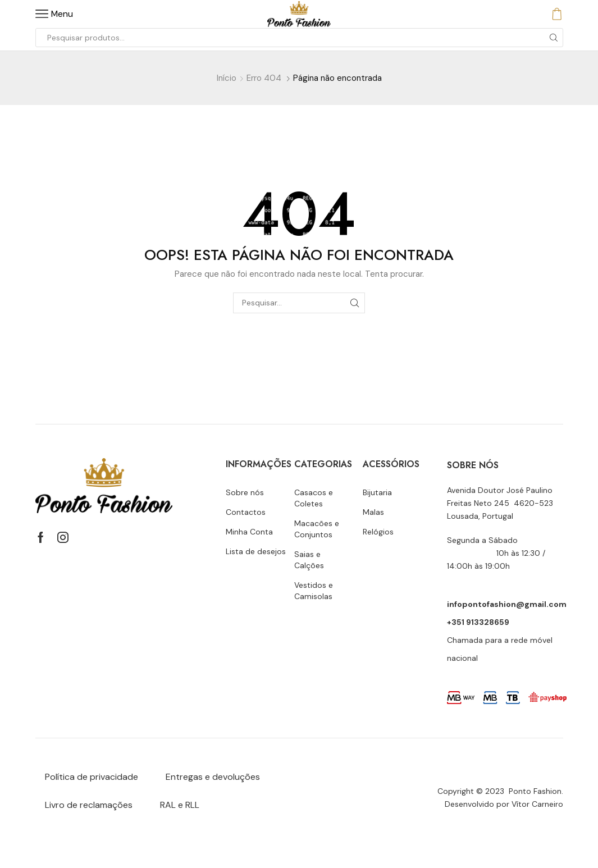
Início (227, 78)
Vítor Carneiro (537, 804)
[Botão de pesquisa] (554, 38)
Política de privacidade (92, 777)
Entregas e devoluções (213, 777)
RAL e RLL (180, 805)
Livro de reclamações (89, 805)
